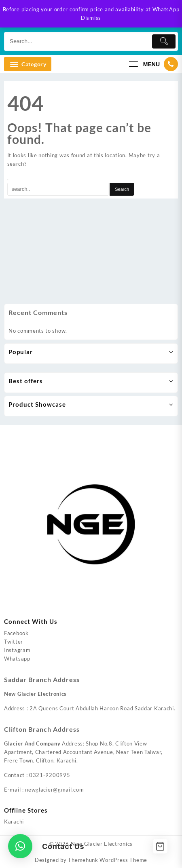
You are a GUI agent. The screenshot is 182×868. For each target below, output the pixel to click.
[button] (20, 846)
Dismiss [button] (91, 18)
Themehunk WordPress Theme (108, 860)
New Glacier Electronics (102, 844)
